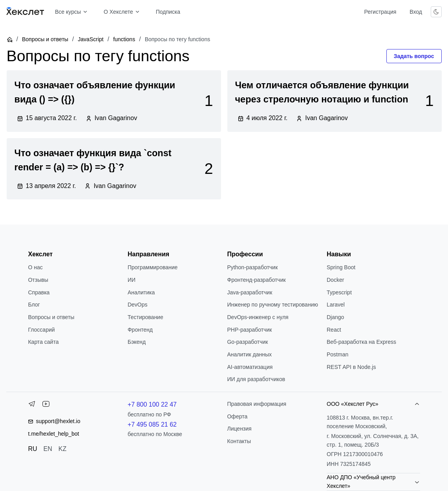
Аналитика (141, 292)
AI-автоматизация (250, 367)
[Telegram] (32, 405)
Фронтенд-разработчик (256, 280)
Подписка (168, 12)
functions (124, 39)
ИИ (132, 280)
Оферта (237, 416)
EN (48, 449)
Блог (34, 305)
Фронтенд (140, 330)
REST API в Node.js (351, 367)
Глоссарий (41, 330)
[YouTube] (46, 405)
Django (335, 317)
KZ (62, 449)
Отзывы (38, 280)
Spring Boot (341, 267)
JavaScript (91, 39)
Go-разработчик (247, 342)
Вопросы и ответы (45, 39)
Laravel (336, 305)
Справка (39, 292)
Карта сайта (43, 342)
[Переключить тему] (436, 12)
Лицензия (239, 429)
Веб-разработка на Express (361, 342)
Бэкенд (137, 342)
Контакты (239, 441)
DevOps (138, 305)
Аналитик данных (249, 354)
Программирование (153, 267)
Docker (335, 280)
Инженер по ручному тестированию (272, 305)
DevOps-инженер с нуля (258, 317)
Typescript (339, 292)
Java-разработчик (250, 292)
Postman (337, 354)
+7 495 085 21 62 (152, 424)
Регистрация (380, 12)
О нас (35, 267)
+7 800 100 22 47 (152, 404)
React (334, 330)
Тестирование (145, 317)
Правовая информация (257, 404)
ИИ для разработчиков (256, 379)
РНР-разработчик (249, 330)
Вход (416, 12)
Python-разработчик (252, 267)
